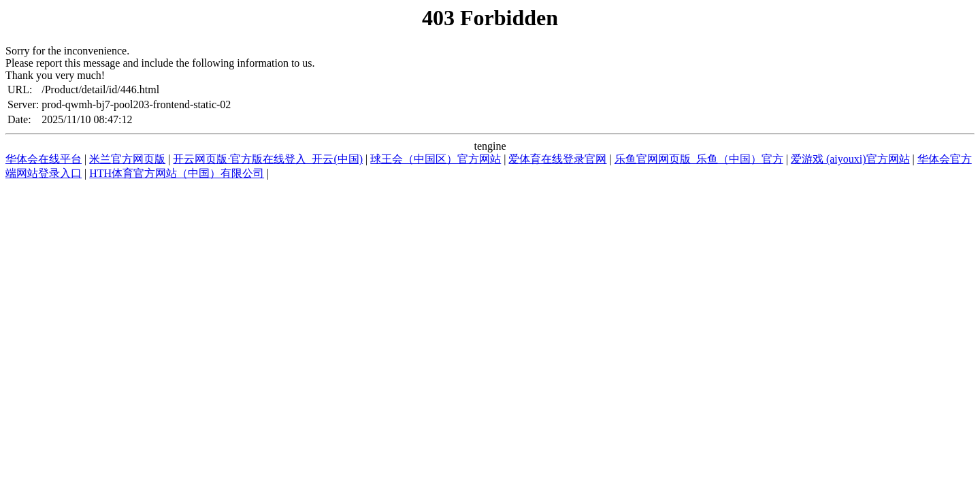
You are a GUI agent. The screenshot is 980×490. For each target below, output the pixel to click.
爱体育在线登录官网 (557, 159)
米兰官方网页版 (127, 159)
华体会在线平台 (44, 159)
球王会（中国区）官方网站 (436, 159)
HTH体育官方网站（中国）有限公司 (177, 173)
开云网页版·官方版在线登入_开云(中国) (268, 159)
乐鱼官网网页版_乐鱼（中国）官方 (699, 159)
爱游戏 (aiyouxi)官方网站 (850, 159)
